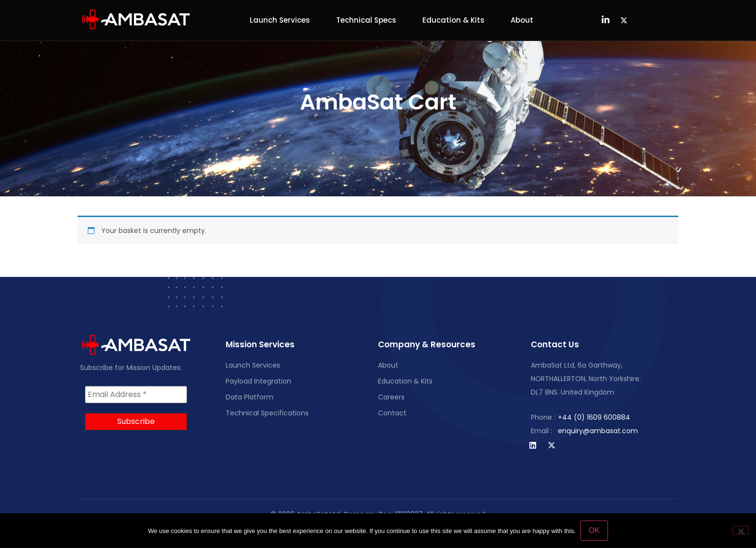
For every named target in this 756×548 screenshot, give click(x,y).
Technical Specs (366, 20)
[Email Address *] (136, 395)
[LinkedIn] (606, 20)
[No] (741, 530)
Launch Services (280, 20)
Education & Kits (453, 20)
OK (594, 530)
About (522, 20)
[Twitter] (624, 20)
